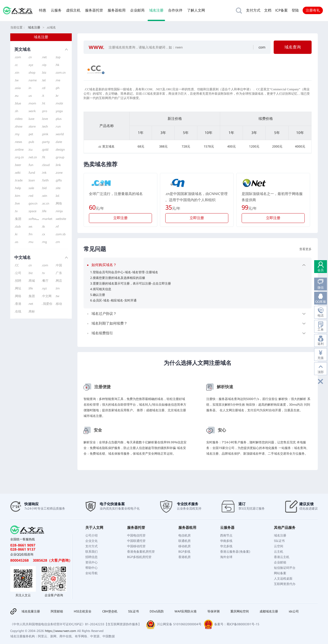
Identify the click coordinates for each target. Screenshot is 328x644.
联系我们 (91, 552)
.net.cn (32, 157)
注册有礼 (313, 10)
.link (58, 165)
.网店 (59, 281)
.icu (30, 150)
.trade (18, 180)
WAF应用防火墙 (186, 611)
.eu (16, 96)
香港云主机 (282, 557)
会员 (321, 270)
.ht (43, 103)
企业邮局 (137, 10)
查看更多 (305, 249)
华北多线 (226, 546)
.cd (43, 88)
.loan (31, 180)
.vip (44, 65)
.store (32, 126)
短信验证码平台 (285, 568)
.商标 (31, 311)
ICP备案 (281, 10)
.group (60, 157)
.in (30, 88)
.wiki (17, 173)
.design (60, 150)
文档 (268, 10)
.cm (58, 242)
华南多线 (226, 541)
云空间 (279, 546)
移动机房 (184, 546)
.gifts (58, 180)
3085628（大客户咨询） (53, 560)
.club (18, 227)
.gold (45, 150)
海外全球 (226, 557)
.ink (44, 173)
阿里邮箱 (57, 611)
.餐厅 (45, 281)
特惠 (43, 10)
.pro (44, 111)
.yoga (59, 111)
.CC (17, 265)
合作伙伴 (175, 10)
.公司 (18, 273)
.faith (45, 180)
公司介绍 (91, 535)
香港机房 (184, 557)
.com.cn (60, 73)
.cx (43, 234)
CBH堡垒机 (110, 611)
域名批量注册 (31, 611)
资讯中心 (91, 562)
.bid (44, 188)
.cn (30, 57)
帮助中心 (91, 568)
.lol (57, 196)
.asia (18, 88)
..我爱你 (47, 304)
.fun (31, 165)
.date (59, 142)
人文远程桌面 (283, 579)
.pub (31, 142)
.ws (30, 227)
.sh (16, 111)
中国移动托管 (136, 546)
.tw (16, 80)
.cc (16, 65)
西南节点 (226, 535)
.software (34, 219)
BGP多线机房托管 (139, 557)
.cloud (46, 165)
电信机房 (184, 535)
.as (16, 242)
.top (58, 57)
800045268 (19, 560)
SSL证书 (279, 541)
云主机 (279, 552)
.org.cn (19, 157)
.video (18, 119)
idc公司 (294, 611)
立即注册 (120, 218)
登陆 (295, 10)
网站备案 (280, 573)
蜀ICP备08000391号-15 (243, 624)
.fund (32, 173)
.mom (32, 103)
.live (17, 203)
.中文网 (47, 296)
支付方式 (253, 10)
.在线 (18, 311)
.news (18, 142)
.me (58, 80)
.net (44, 57)
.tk (43, 227)
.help (18, 188)
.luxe (31, 119)
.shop (32, 73)
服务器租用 (117, 10)
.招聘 (18, 281)
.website (61, 219)
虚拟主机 (73, 10)
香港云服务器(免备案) (235, 552)
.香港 (18, 304)
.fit (43, 157)
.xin (17, 73)
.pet (30, 134)
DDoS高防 (157, 611)
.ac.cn (45, 203)
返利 (321, 344)
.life (44, 211)
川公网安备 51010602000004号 (179, 624)
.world (59, 134)
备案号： (220, 624)
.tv (16, 211)
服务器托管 (94, 10)
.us (30, 96)
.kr (57, 96)
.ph (57, 88)
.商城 (31, 281)
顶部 (321, 372)
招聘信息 (91, 557)
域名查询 (293, 47)
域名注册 (156, 10)
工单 (321, 330)
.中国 (59, 265)
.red (31, 196)
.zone (59, 173)
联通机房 (184, 541)
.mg (44, 242)
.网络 (59, 203)
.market (47, 219)
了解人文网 (196, 10)
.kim (17, 196)
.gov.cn (33, 203)
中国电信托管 (136, 535)
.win (44, 196)
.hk (57, 65)
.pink (45, 134)
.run (58, 126)
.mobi (59, 103)
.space (32, 211)
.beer (18, 165)
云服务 (56, 10)
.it (43, 96)
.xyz (31, 65)
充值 (321, 358)
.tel (44, 80)
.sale (31, 188)
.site (58, 188)
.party (46, 142)
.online (19, 150)
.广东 (59, 273)
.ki (16, 234)
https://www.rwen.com (60, 631)
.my (17, 134)
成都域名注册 (269, 611)
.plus (58, 119)
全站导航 (91, 573)
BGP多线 (184, 552)
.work (32, 111)
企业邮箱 (280, 562)
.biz (44, 73)
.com (18, 57)
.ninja (59, 211)
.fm (30, 234)
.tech (45, 126)
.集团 (18, 219)
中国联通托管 (136, 541)
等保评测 (213, 611)
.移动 (59, 304)
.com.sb (60, 234)
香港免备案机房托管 (141, 552)
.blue (18, 103)
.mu (31, 242)
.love (45, 119)
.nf (57, 227)
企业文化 (91, 541)
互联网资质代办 (285, 584)
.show (18, 126)
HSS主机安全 (83, 611)
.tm (57, 288)
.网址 (18, 288)
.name (32, 80)
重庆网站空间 (240, 611)
